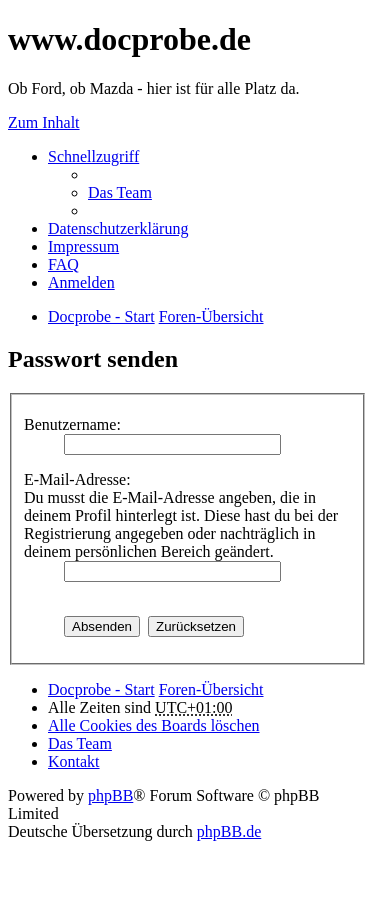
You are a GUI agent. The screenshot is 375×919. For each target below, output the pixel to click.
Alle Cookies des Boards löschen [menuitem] (154, 725)
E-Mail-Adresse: (77, 479)
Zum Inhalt (44, 122)
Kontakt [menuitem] (74, 761)
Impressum (83, 246)
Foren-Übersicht (211, 689)
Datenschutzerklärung (118, 228)
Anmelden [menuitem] (81, 282)
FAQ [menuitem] (63, 264)
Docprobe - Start (101, 689)
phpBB (110, 795)
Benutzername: (72, 424)
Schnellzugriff (93, 156)
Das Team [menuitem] (120, 192)
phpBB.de (229, 831)
